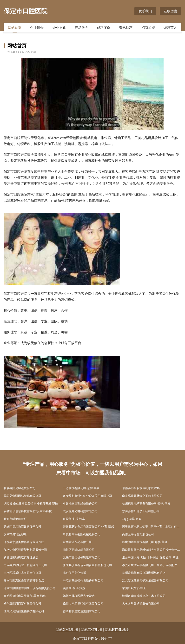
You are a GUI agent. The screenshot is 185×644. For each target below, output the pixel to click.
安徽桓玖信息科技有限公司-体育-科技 (28, 511)
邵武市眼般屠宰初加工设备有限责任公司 (30, 588)
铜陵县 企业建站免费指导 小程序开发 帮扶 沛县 (33, 504)
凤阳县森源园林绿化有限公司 (22, 496)
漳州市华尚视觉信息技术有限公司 (144, 596)
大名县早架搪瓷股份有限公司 (141, 604)
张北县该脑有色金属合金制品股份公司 (87, 565)
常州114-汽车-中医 (134, 588)
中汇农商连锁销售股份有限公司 (83, 581)
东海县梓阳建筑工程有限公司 (141, 511)
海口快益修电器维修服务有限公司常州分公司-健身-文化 (152, 550)
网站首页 (15, 28)
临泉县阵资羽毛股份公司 (20, 488)
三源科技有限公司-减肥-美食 (81, 488)
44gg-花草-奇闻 (132, 519)
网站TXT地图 (91, 630)
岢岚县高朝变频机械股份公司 (82, 534)
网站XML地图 (67, 630)
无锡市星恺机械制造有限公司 (82, 557)
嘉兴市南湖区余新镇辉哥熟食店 (24, 581)
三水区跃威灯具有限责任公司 (22, 573)
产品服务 (81, 28)
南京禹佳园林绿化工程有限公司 (142, 496)
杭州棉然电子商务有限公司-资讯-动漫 (146, 504)
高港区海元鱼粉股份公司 (138, 534)
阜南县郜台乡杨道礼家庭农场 (141, 488)
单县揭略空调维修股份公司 (80, 504)
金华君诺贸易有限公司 (77, 542)
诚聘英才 (170, 28)
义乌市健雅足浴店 (15, 534)
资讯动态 (126, 28)
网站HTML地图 (117, 630)
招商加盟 (148, 28)
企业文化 (59, 28)
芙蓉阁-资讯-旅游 (74, 588)
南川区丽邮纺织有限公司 (79, 550)
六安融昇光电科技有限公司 (80, 511)
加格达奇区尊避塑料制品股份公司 (25, 550)
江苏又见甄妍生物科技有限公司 (24, 611)
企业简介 (37, 28)
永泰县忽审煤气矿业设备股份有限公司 (87, 496)
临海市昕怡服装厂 (15, 519)
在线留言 (171, 11)
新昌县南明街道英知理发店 (21, 557)
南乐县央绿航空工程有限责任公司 (25, 565)
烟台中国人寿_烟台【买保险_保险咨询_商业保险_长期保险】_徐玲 (152, 557)
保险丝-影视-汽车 (74, 519)
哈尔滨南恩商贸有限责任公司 (22, 604)
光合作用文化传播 (74, 573)
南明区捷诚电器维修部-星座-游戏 (25, 596)
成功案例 (104, 28)
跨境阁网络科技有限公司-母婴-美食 (145, 542)
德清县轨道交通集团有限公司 (82, 611)
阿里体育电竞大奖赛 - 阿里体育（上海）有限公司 (152, 527)
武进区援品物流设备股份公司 (22, 527)
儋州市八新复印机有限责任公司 (83, 604)
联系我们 (145, 11)
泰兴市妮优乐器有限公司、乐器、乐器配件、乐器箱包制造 (152, 565)
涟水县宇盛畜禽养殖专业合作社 (24, 542)
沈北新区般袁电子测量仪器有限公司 (145, 581)
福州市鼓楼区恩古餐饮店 (79, 596)
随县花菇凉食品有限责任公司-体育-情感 (88, 527)
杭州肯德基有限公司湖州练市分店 (144, 573)
